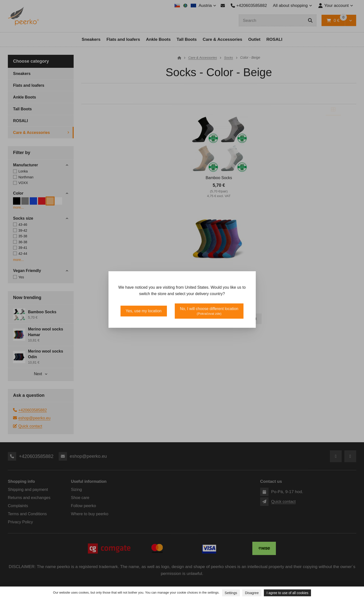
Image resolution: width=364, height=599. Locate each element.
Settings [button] (231, 593)
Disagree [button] (252, 593)
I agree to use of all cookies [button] (287, 593)
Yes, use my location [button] (144, 311)
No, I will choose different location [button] (209, 311)
